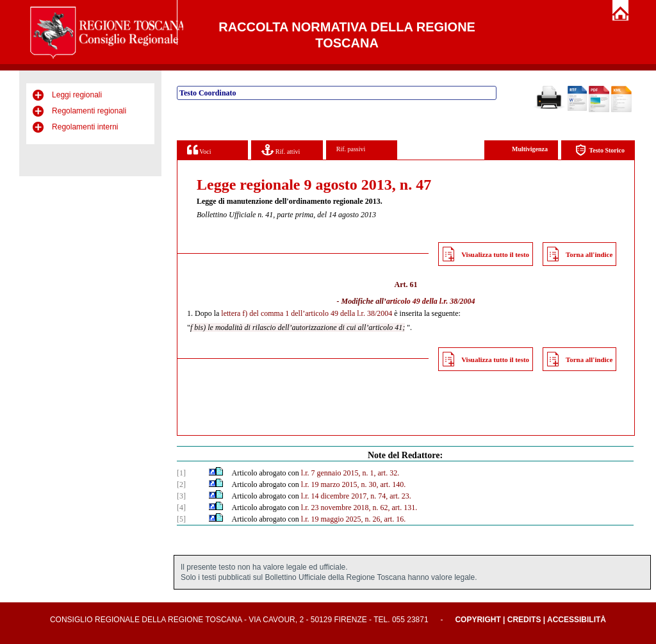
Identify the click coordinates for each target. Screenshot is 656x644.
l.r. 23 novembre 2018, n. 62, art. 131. (359, 508)
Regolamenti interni (85, 127)
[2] (181, 484)
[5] (181, 519)
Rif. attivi (281, 150)
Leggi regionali (77, 95)
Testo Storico (600, 150)
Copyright (478, 620)
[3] (181, 496)
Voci (199, 150)
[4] (181, 508)
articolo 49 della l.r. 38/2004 (431, 301)
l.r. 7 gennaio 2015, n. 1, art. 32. (350, 473)
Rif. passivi (351, 149)
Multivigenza (530, 149)
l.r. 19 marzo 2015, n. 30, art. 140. (353, 484)
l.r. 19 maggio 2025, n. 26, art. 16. (353, 519)
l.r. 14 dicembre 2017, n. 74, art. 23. (356, 496)
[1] (181, 473)
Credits (524, 620)
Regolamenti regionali (89, 111)
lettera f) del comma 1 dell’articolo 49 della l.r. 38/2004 (307, 313)
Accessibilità (577, 620)
